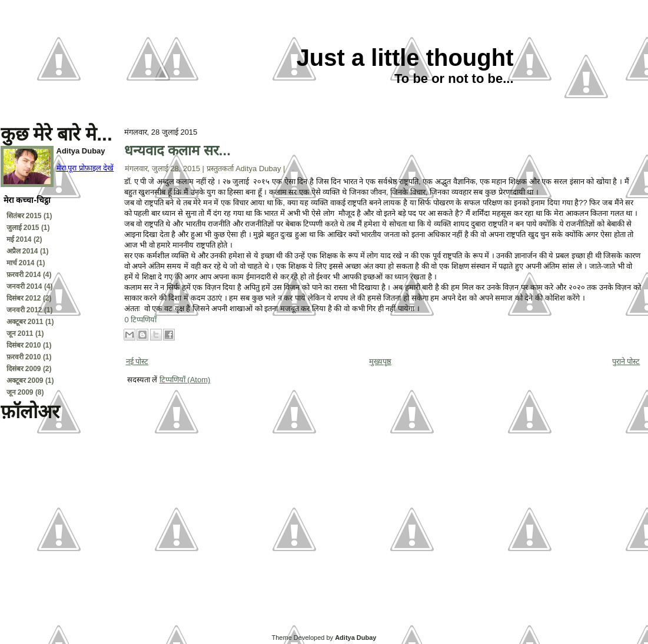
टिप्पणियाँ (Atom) (185, 380)
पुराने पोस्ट (626, 361)
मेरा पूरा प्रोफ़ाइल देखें (85, 168)
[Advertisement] (59, 572)
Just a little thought (405, 58)
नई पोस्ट (137, 361)
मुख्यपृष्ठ (380, 361)
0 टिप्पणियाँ (141, 320)
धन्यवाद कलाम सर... (177, 150)
